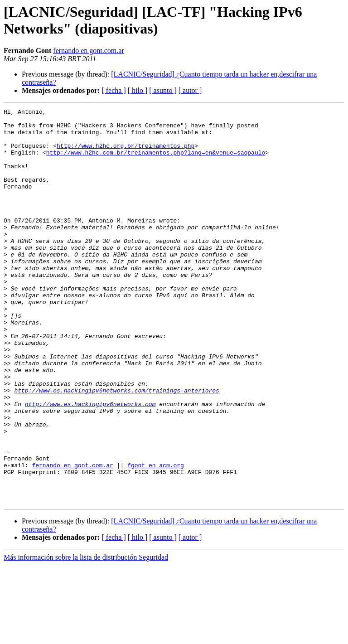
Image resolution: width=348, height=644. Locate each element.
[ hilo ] (138, 90)
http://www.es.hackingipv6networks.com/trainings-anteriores (116, 447)
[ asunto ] (163, 90)
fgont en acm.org (156, 537)
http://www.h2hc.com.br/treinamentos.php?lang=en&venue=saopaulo (156, 162)
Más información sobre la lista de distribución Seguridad (86, 636)
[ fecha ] (114, 90)
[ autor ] (190, 90)
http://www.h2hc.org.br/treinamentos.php (126, 154)
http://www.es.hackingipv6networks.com (90, 464)
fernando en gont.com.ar (88, 51)
